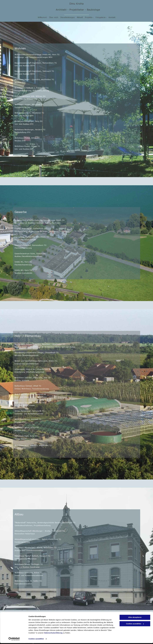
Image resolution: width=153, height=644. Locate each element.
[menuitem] (42, 17)
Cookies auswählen (36, 640)
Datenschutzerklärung (53, 634)
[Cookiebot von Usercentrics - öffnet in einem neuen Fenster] (14, 640)
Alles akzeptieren (135, 618)
